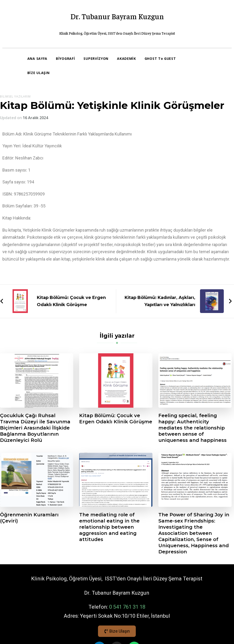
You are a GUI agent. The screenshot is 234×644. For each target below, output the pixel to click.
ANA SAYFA (37, 58)
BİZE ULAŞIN (39, 73)
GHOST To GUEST (160, 58)
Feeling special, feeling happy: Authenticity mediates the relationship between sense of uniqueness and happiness (193, 428)
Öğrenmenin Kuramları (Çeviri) (29, 518)
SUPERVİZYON (96, 58)
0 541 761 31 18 (127, 607)
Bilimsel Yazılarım (15, 96)
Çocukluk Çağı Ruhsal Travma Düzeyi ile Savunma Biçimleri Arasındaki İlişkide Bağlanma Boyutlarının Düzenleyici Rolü (35, 428)
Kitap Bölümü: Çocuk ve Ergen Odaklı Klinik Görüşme (116, 419)
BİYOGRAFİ (65, 58)
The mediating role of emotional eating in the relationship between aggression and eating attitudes (109, 527)
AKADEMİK (127, 58)
